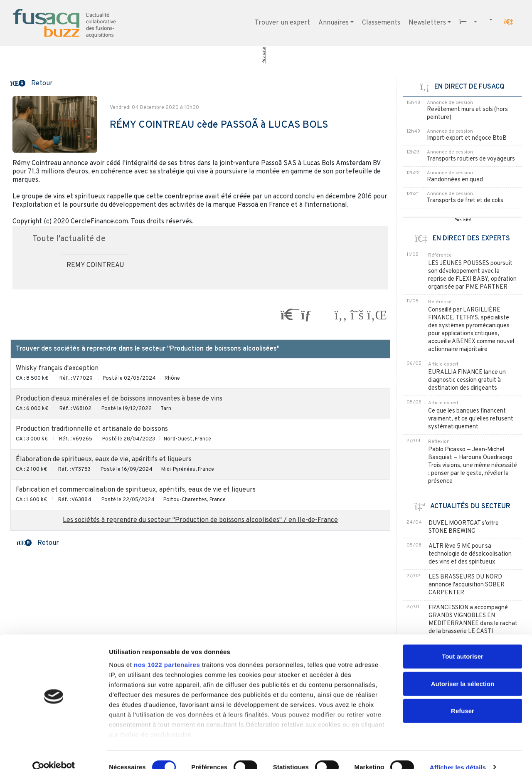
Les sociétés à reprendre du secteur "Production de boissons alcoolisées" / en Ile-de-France (200, 520)
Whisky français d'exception (57, 368)
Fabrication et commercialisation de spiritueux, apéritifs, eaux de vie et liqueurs (136, 490)
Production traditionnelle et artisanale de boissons (92, 429)
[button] (509, 22)
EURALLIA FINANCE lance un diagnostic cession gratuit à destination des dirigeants (467, 380)
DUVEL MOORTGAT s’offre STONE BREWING (464, 527)
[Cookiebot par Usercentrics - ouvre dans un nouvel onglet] (54, 753)
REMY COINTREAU (95, 265)
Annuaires (334, 23)
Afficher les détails (458, 753)
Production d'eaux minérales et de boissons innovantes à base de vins (119, 399)
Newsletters (427, 23)
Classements (381, 23)
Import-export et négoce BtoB (467, 138)
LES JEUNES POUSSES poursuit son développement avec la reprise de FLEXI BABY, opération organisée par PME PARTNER (472, 275)
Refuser (463, 696)
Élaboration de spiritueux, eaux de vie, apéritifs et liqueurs (104, 460)
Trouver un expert (282, 23)
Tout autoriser (463, 642)
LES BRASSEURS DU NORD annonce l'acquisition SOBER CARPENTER (467, 585)
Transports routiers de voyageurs (471, 159)
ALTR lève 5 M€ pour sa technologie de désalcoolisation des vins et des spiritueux (470, 554)
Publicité (264, 55)
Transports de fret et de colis (465, 201)
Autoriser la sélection (463, 669)
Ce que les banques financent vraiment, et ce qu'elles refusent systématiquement (471, 419)
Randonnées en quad (455, 180)
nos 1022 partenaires (167, 650)
